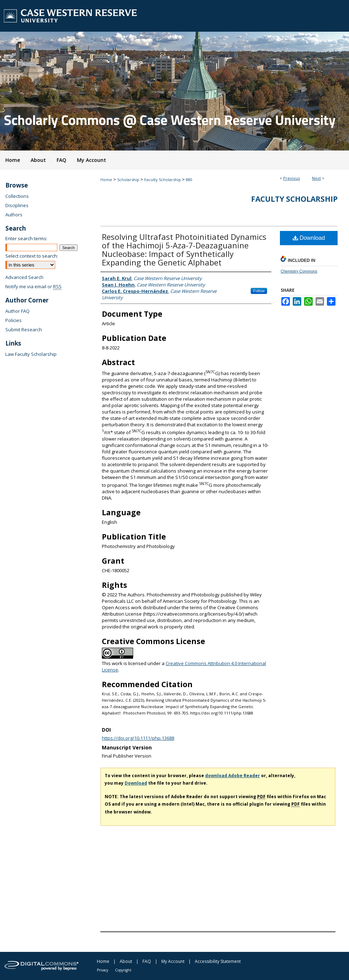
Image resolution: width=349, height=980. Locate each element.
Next (316, 178)
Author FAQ (17, 311)
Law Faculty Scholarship (31, 354)
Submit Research (24, 330)
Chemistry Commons (299, 271)
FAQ (147, 961)
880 (189, 180)
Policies (14, 320)
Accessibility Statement (218, 961)
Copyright (123, 970)
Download (309, 238)
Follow (259, 291)
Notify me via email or (33, 286)
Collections (17, 196)
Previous (291, 178)
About (126, 961)
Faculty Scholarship (163, 180)
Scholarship (128, 180)
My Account (173, 961)
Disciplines (17, 205)
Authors (14, 215)
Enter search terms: (26, 238)
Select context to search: (32, 256)
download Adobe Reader (233, 776)
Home (106, 180)
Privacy (103, 970)
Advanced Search (24, 277)
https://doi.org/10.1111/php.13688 (138, 738)
